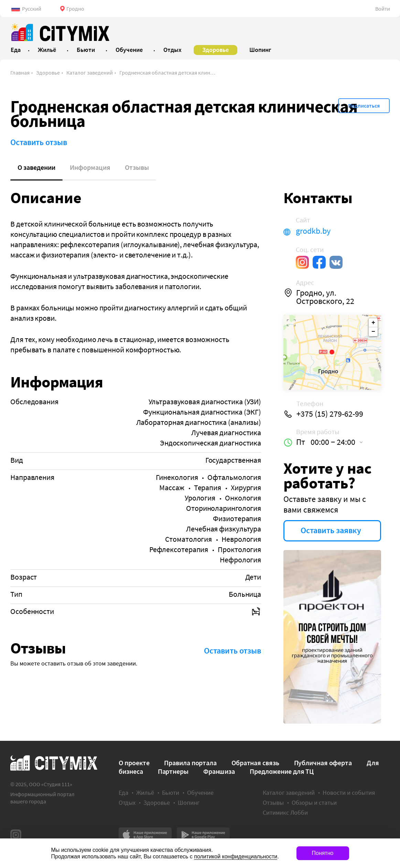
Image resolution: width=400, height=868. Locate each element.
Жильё (145, 793)
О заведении (36, 167)
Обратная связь (255, 763)
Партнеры (173, 771)
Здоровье (48, 73)
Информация (90, 167)
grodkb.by (313, 231)
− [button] (373, 332)
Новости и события (349, 793)
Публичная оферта (323, 763)
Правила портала (190, 763)
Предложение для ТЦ (282, 771)
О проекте (134, 763)
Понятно (323, 853)
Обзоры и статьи (314, 803)
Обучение (200, 793)
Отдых (127, 803)
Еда (123, 793)
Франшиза (219, 771)
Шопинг (189, 803)
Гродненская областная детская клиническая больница (168, 73)
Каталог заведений (90, 73)
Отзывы (137, 167)
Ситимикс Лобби (285, 812)
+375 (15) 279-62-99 (330, 414)
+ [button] (373, 323)
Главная (20, 73)
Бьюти (171, 793)
